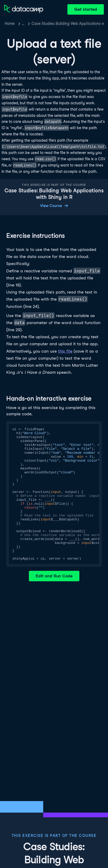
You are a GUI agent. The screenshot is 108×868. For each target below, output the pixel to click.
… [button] (23, 24)
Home (10, 24)
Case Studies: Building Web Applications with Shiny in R (68, 24)
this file (65, 351)
